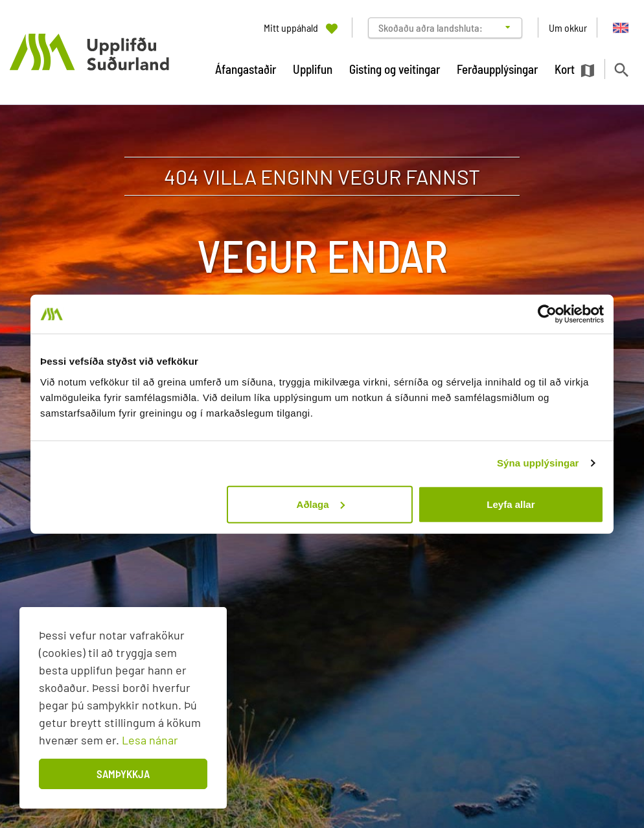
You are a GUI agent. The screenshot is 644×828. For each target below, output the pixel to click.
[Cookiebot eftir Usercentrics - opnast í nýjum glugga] (547, 314)
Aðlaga (321, 504)
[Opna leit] (621, 70)
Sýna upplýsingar (538, 463)
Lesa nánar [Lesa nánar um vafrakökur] (150, 740)
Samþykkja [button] (123, 774)
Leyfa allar (511, 504)
